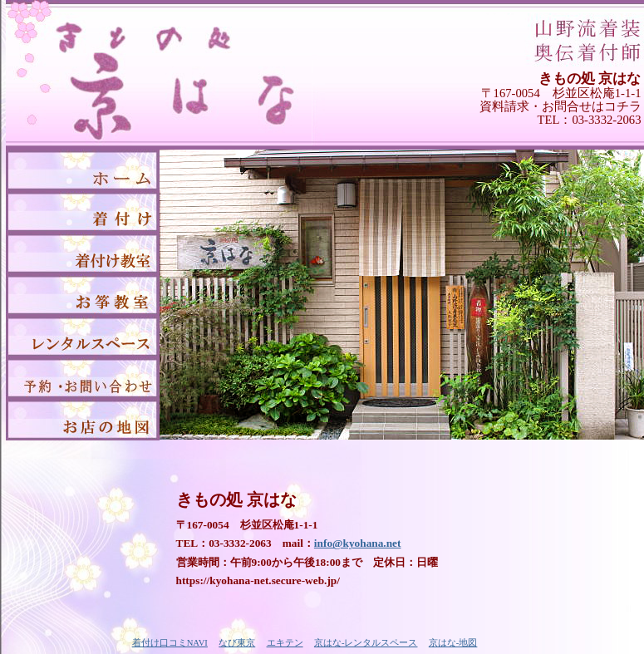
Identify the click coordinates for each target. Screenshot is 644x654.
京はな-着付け (83, 212)
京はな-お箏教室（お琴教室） (83, 295)
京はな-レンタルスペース (366, 643)
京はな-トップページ (83, 170)
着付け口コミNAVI (170, 643)
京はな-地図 (83, 420)
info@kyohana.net (358, 543)
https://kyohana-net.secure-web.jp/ (258, 580)
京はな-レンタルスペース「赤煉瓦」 (83, 337)
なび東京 (237, 643)
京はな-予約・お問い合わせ (83, 378)
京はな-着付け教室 (83, 253)
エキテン (285, 643)
